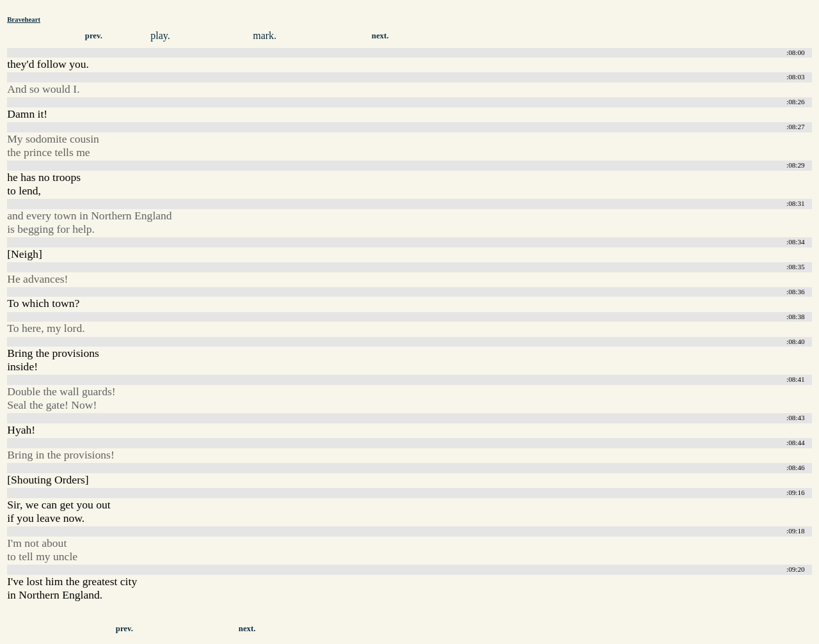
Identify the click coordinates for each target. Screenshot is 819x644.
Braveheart (24, 19)
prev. (94, 36)
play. (160, 35)
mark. (265, 35)
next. (380, 36)
